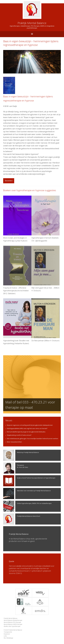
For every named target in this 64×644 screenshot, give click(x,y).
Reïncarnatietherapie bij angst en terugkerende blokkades (26, 432)
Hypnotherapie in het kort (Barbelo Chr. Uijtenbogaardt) (46, 219)
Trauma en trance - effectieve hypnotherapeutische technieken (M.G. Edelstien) (17, 270)
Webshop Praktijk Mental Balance (21, 455)
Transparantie (8, 632)
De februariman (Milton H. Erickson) (46, 320)
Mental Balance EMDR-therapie (13, 624)
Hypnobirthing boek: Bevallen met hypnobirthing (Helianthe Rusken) (17, 322)
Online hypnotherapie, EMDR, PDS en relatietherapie (27, 506)
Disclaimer (7, 634)
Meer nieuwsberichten (14, 442)
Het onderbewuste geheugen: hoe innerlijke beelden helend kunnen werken (32, 439)
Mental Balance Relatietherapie (13, 620)
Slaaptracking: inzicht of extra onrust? (19, 435)
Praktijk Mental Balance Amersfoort (22, 519)
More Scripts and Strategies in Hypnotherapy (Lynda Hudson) (17, 219)
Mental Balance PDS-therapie (12, 622)
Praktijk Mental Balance (11, 618)
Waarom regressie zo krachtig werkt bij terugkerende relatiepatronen (30, 425)
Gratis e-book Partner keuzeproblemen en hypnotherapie (29, 481)
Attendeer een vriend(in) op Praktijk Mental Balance (27, 494)
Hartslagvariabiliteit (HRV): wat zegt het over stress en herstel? (27, 428)
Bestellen (9, 181)
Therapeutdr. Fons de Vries (16, 468)
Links (5, 636)
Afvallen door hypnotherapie (12, 626)
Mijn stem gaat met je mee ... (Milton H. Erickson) (46, 269)
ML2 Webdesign (8, 638)
